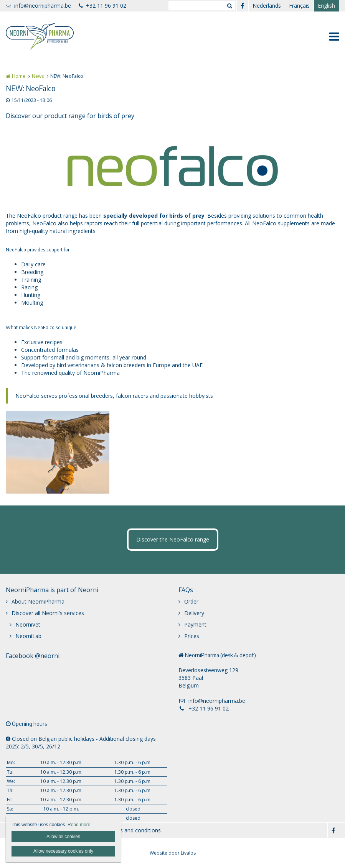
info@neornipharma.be (38, 6)
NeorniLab (28, 636)
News (38, 76)
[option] (173, 166)
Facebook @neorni (33, 656)
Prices (192, 636)
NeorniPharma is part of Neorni (52, 590)
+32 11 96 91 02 (102, 6)
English (326, 6)
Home (19, 76)
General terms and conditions (124, 830)
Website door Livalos (173, 853)
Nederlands (267, 6)
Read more (79, 825)
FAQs (186, 590)
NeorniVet (28, 624)
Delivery (194, 613)
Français (299, 6)
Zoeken (229, 6)
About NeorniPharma (38, 601)
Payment (195, 624)
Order (191, 601)
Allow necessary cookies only (63, 851)
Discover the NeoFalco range (173, 539)
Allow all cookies (63, 837)
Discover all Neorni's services (48, 613)
